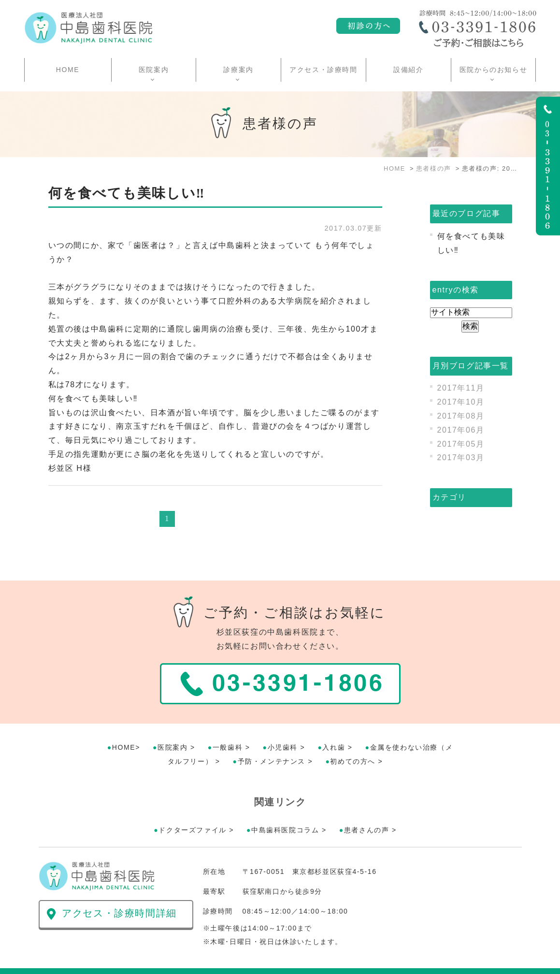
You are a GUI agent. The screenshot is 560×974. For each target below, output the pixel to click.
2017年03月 (461, 458)
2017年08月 (461, 416)
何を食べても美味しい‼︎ (127, 193)
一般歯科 (228, 724)
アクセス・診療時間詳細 (119, 890)
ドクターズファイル (192, 807)
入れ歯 (334, 724)
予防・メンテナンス (272, 738)
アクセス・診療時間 (323, 70)
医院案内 (172, 724)
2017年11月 (461, 388)
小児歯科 (283, 724)
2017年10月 (461, 402)
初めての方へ (353, 738)
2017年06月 (461, 430)
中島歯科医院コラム (285, 807)
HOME (68, 70)
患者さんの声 (367, 807)
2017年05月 (461, 444)
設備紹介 (408, 70)
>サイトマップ (60, 959)
